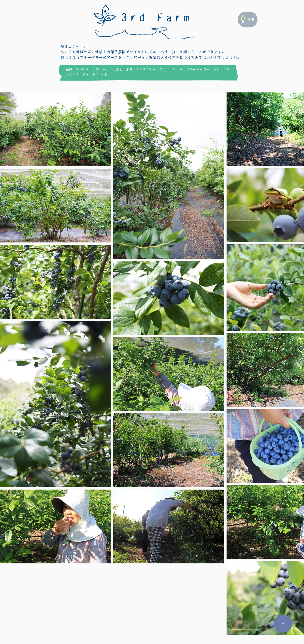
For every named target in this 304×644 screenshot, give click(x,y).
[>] (283, 624)
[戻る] (248, 20)
